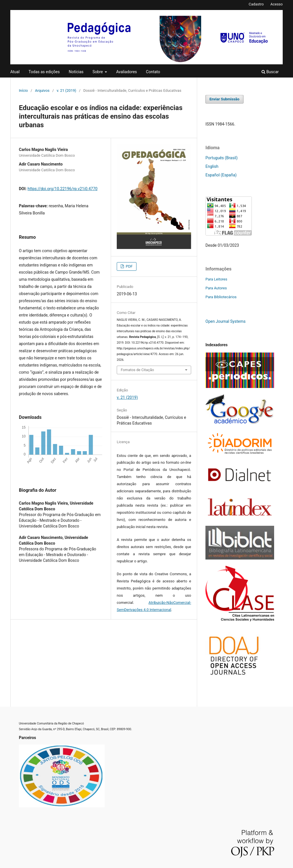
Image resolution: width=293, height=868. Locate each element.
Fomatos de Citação (137, 370)
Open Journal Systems (225, 321)
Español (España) (221, 175)
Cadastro (256, 4)
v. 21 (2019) (66, 90)
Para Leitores (216, 279)
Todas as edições (44, 72)
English (212, 166)
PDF (129, 266)
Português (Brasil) (221, 158)
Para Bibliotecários (221, 297)
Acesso (277, 4)
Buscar (270, 72)
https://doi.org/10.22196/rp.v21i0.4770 (62, 189)
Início (23, 90)
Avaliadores (127, 72)
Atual (15, 72)
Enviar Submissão (224, 99)
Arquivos (42, 90)
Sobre (98, 72)
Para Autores (216, 288)
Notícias (76, 72)
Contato (153, 72)
